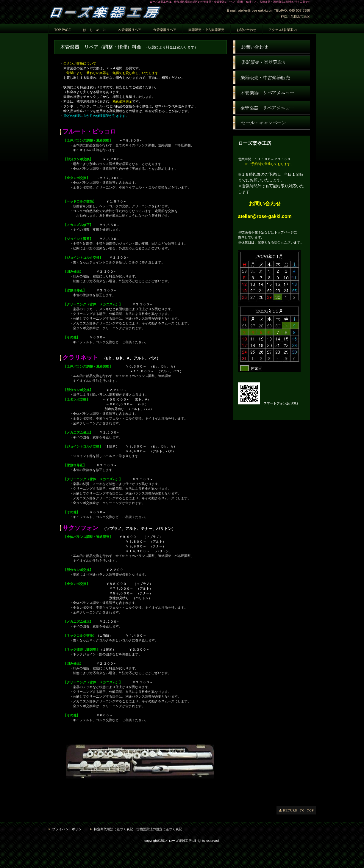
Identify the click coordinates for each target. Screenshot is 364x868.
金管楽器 (271, 108)
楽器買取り (271, 62)
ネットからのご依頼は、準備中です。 (140, 767)
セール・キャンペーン (271, 123)
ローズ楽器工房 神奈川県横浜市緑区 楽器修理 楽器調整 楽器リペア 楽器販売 (108, 11)
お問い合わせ (271, 47)
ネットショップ (271, 77)
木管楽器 (271, 92)
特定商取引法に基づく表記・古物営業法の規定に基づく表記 (138, 829)
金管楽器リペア (165, 30)
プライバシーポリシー (68, 829)
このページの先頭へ (296, 810)
